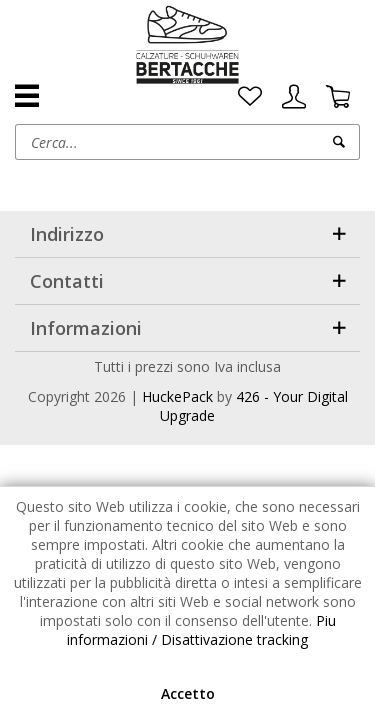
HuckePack (177, 396)
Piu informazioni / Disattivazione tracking (201, 630)
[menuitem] (250, 97)
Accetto (188, 693)
